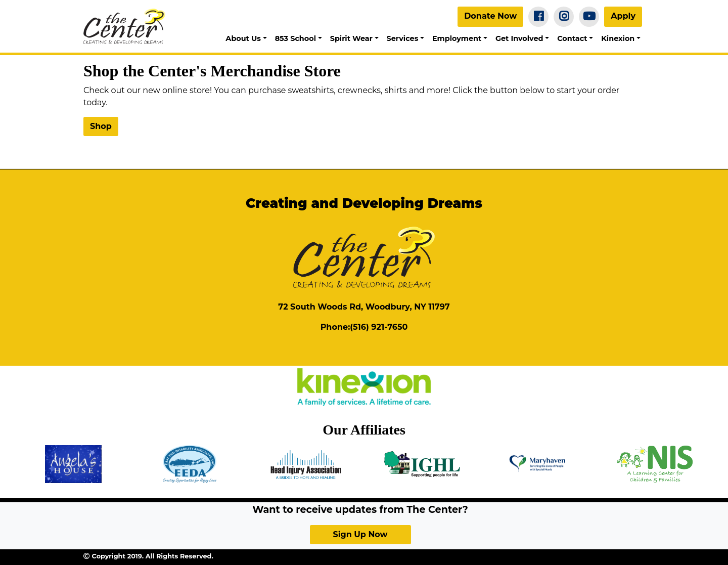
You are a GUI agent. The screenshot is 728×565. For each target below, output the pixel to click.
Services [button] (403, 38)
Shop (101, 126)
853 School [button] (295, 38)
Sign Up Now (360, 534)
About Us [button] (243, 38)
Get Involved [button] (519, 38)
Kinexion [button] (618, 38)
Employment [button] (457, 38)
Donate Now (490, 16)
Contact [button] (572, 38)
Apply (623, 16)
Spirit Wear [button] (351, 38)
